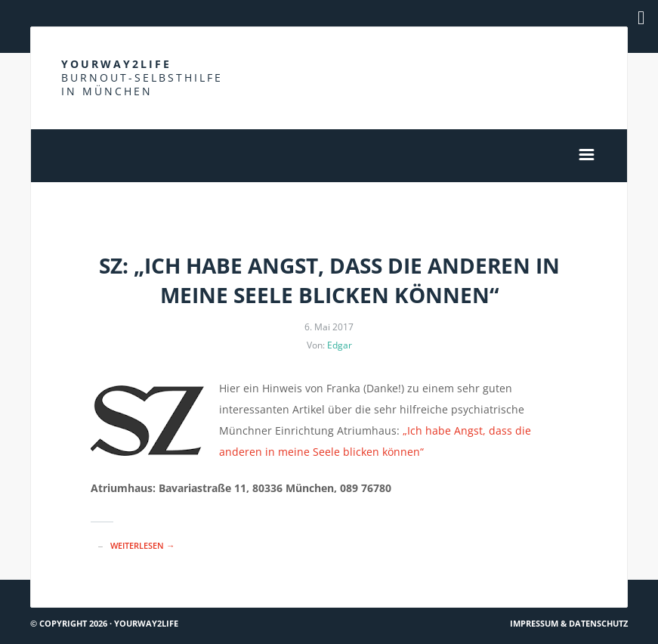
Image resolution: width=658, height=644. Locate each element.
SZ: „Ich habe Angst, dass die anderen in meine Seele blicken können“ (329, 280)
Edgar (340, 345)
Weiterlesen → (142, 545)
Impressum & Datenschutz (569, 623)
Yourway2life (142, 77)
